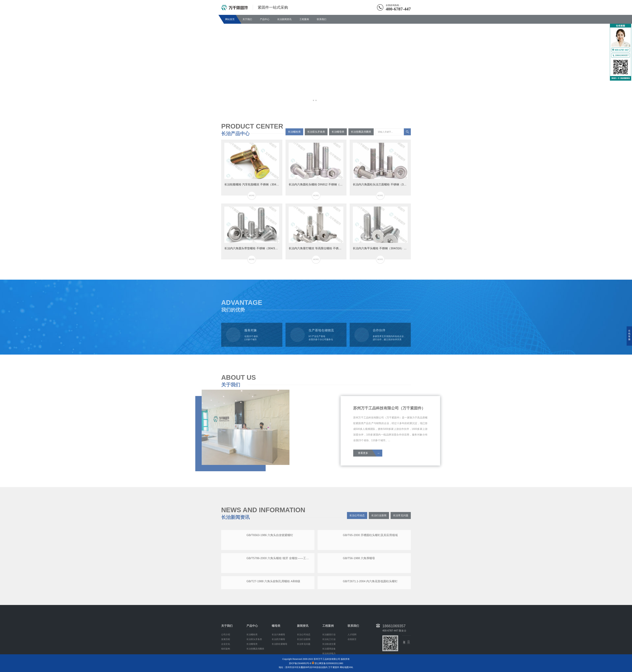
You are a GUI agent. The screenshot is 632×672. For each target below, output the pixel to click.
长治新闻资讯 (284, 19)
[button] (313, 100)
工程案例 (304, 19)
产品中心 (265, 19)
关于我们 (247, 19)
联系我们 (322, 19)
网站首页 (230, 19)
